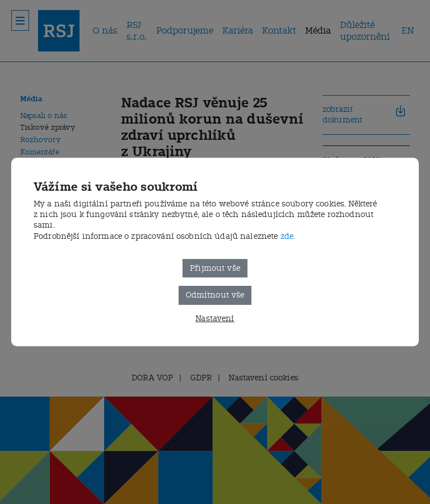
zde (287, 236)
